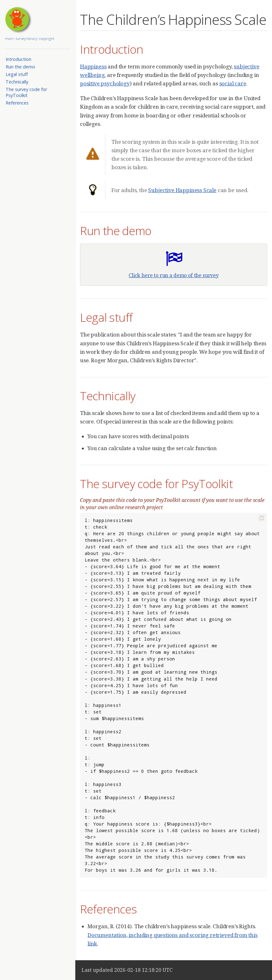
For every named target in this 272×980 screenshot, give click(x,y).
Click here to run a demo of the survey (174, 275)
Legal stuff (17, 74)
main (9, 38)
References (17, 103)
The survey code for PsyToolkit (26, 92)
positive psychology (105, 83)
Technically (17, 82)
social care (233, 83)
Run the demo (20, 67)
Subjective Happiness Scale (182, 190)
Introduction (19, 59)
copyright (47, 38)
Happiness (93, 66)
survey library (26, 38)
